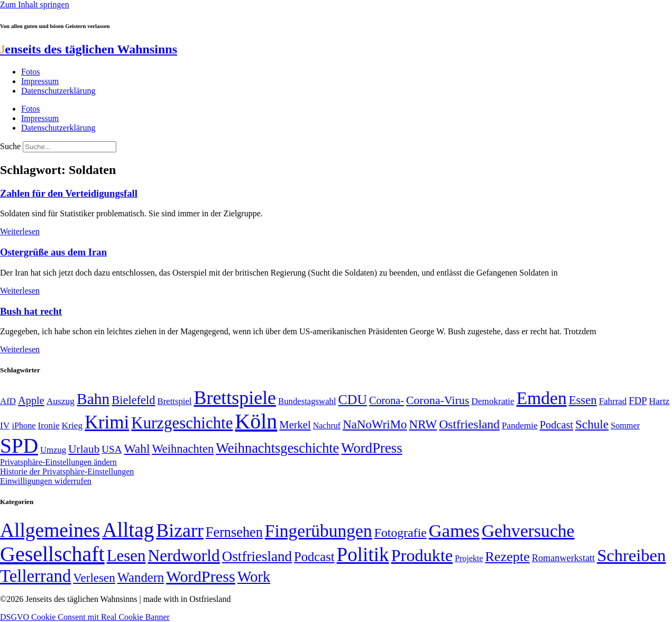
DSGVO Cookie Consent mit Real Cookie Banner (85, 617)
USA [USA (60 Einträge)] (112, 449)
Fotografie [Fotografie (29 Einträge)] (401, 533)
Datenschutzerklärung (58, 91)
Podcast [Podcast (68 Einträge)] (556, 425)
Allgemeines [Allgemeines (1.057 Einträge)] (50, 530)
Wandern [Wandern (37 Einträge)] (141, 577)
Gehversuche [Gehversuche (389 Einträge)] (528, 531)
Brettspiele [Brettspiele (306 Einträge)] (235, 398)
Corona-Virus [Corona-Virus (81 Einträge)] (438, 400)
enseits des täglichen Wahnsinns (89, 49)
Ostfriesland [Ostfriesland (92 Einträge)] (469, 424)
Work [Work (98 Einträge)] (254, 577)
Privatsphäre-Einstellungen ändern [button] (58, 462)
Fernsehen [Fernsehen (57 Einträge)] (234, 532)
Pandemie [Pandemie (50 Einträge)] (520, 426)
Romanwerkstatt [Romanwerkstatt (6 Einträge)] (563, 558)
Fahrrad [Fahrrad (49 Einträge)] (613, 401)
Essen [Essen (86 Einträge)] (583, 400)
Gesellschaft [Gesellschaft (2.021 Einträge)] (52, 554)
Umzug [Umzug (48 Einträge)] (53, 450)
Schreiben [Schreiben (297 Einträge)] (631, 555)
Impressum (40, 81)
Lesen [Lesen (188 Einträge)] (126, 556)
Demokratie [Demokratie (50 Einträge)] (493, 401)
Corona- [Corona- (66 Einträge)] (386, 400)
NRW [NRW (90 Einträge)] (423, 424)
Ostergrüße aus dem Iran (53, 252)
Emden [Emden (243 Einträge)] (542, 398)
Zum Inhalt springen (35, 4)
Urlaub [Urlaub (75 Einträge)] (84, 449)
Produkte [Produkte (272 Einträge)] (422, 555)
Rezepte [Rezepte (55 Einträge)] (508, 557)
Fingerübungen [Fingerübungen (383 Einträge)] (319, 531)
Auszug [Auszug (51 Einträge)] (61, 401)
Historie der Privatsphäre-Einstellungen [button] (67, 472)
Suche (10, 146)
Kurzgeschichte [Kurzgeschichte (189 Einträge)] (182, 423)
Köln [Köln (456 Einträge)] (256, 421)
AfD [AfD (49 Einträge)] (8, 401)
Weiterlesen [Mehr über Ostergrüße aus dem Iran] (20, 291)
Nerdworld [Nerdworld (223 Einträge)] (183, 556)
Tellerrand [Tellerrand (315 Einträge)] (35, 576)
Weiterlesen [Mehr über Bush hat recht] (20, 349)
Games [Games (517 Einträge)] (454, 531)
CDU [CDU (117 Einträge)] (353, 400)
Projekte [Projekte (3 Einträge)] (469, 558)
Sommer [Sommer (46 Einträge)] (625, 426)
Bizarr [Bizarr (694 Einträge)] (180, 530)
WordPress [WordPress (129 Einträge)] (371, 448)
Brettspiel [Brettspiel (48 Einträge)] (175, 401)
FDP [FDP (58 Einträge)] (638, 401)
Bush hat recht (31, 311)
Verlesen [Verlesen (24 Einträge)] (94, 578)
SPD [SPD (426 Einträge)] (19, 446)
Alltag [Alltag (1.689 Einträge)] (128, 530)
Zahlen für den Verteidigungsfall (69, 193)
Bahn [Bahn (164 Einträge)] (93, 399)
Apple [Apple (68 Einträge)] (31, 400)
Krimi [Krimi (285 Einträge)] (107, 422)
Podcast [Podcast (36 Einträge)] (314, 557)
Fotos (31, 72)
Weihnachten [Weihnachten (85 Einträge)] (183, 449)
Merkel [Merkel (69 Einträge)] (295, 425)
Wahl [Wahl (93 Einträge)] (137, 449)
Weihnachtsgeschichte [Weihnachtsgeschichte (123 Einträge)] (277, 448)
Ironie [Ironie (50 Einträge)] (49, 426)
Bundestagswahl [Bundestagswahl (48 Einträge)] (307, 401)
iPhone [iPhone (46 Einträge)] (24, 426)
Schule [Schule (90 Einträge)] (592, 424)
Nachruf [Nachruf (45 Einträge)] (327, 426)
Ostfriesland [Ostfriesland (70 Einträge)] (257, 556)
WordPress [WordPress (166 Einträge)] (201, 577)
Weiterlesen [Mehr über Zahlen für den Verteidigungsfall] (20, 231)
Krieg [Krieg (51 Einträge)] (72, 425)
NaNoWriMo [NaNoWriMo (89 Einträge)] (375, 424)
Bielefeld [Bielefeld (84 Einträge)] (133, 400)
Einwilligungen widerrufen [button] (46, 481)
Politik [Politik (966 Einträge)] (363, 555)
